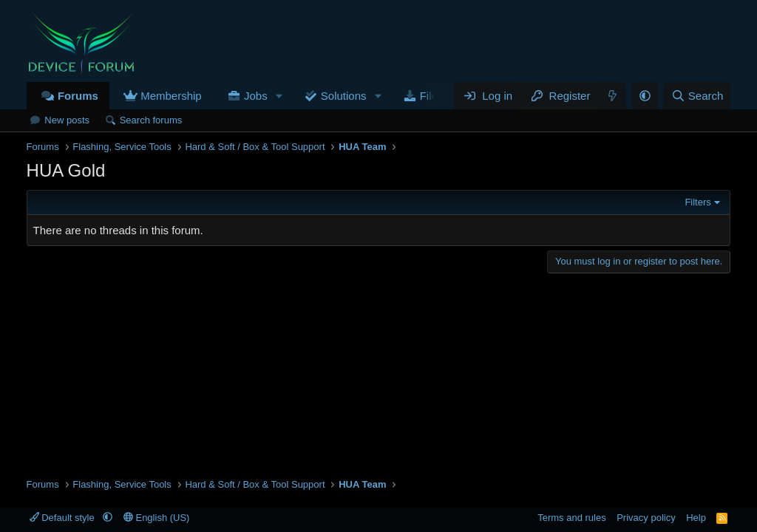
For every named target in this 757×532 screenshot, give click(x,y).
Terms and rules (571, 518)
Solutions (344, 96)
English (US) (157, 518)
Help (696, 518)
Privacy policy (646, 518)
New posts (67, 120)
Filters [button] (697, 202)
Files (432, 96)
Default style (64, 518)
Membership (171, 96)
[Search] (697, 96)
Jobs (256, 96)
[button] (279, 96)
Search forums (151, 120)
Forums (78, 96)
